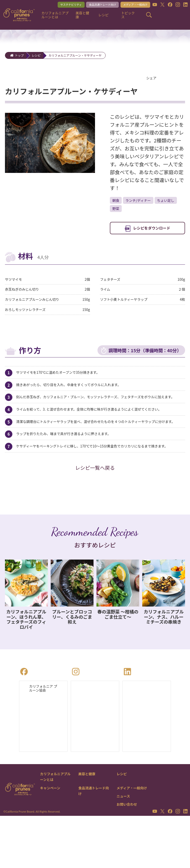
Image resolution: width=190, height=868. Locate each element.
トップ (19, 55)
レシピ (36, 55)
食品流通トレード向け (93, 5)
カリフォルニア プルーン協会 (43, 727)
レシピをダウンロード (152, 228)
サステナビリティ (56, 5)
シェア (152, 78)
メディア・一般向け (131, 5)
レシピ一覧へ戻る (95, 506)
